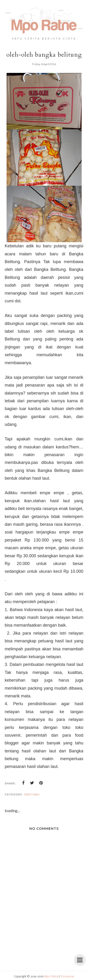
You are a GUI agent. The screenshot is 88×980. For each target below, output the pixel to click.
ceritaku (32, 794)
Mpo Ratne (51, 977)
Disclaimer (67, 977)
